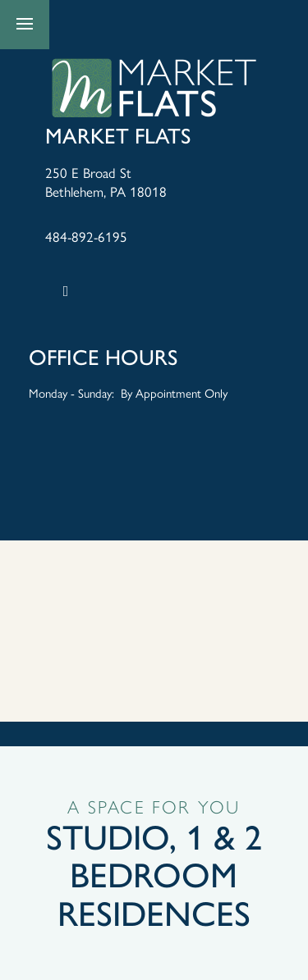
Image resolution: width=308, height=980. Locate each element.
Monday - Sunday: (71, 392)
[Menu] (25, 25)
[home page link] (154, 88)
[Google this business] (66, 291)
